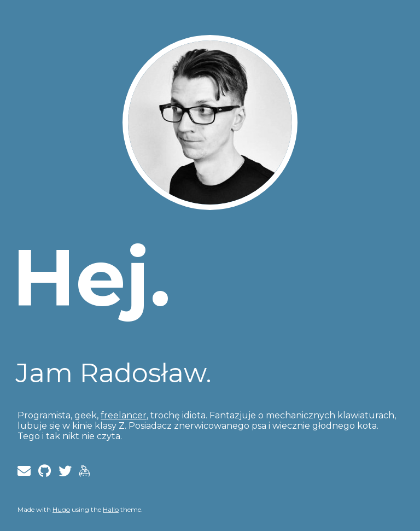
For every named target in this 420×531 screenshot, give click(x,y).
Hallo (111, 509)
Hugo (61, 509)
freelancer (124, 415)
